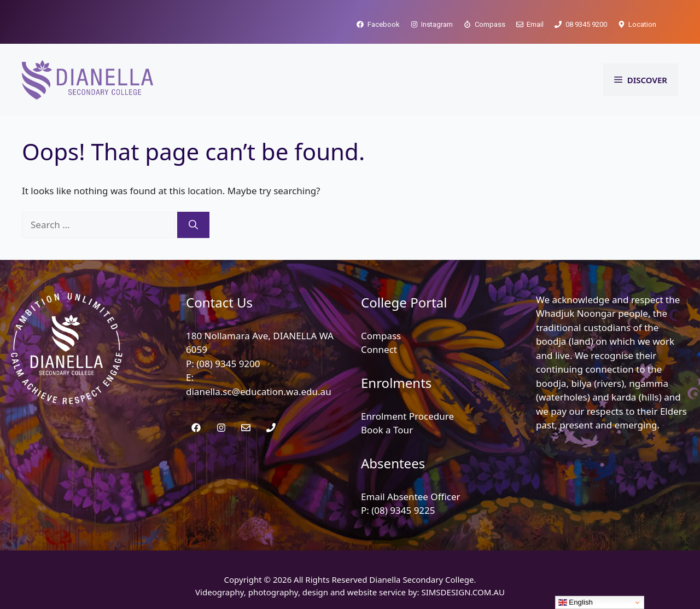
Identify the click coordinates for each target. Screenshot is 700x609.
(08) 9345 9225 (403, 510)
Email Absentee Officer (411, 497)
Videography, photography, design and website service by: (308, 592)
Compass (381, 336)
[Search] (193, 225)
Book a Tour (387, 430)
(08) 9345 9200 (228, 364)
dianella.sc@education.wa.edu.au (259, 391)
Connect (379, 349)
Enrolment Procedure (407, 416)
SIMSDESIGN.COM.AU (463, 592)
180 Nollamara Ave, (229, 336)
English (576, 602)
